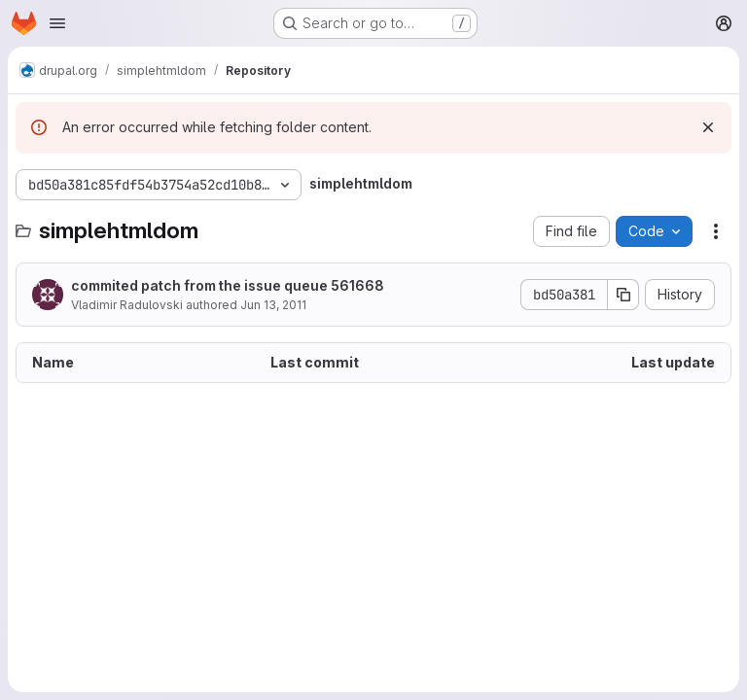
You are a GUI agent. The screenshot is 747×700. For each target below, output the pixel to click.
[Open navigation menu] (57, 23)
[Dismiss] (708, 127)
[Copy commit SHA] (623, 295)
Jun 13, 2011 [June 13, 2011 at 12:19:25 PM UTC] (273, 305)
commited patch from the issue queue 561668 (228, 285)
